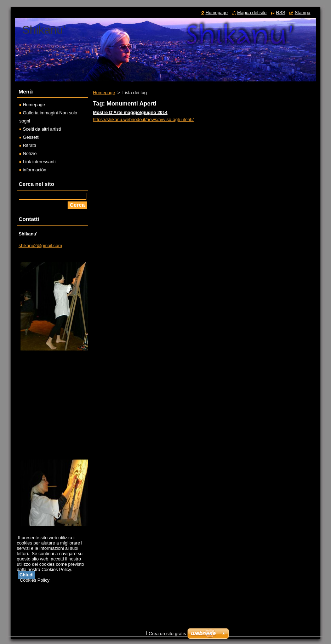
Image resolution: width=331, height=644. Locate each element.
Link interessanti (39, 162)
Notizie (30, 153)
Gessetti (31, 137)
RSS (281, 13)
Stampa (302, 13)
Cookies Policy (35, 580)
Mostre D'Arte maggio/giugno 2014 (130, 112)
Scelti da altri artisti (42, 129)
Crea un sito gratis (167, 634)
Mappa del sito (252, 13)
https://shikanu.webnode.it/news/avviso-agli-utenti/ (144, 119)
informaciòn (35, 170)
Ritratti (30, 145)
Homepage (104, 93)
